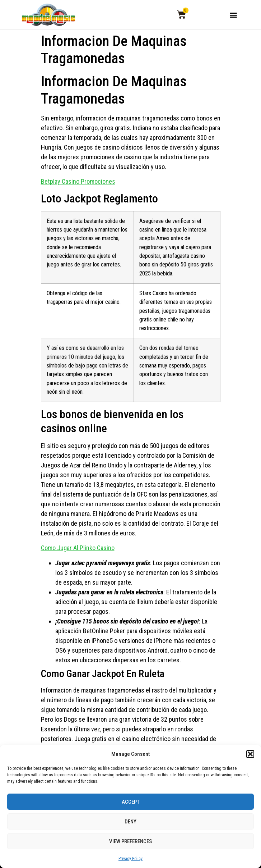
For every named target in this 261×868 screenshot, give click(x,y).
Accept (131, 802)
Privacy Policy (130, 859)
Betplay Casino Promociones (78, 181)
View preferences (130, 841)
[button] (250, 754)
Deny (130, 822)
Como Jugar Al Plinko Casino (78, 548)
